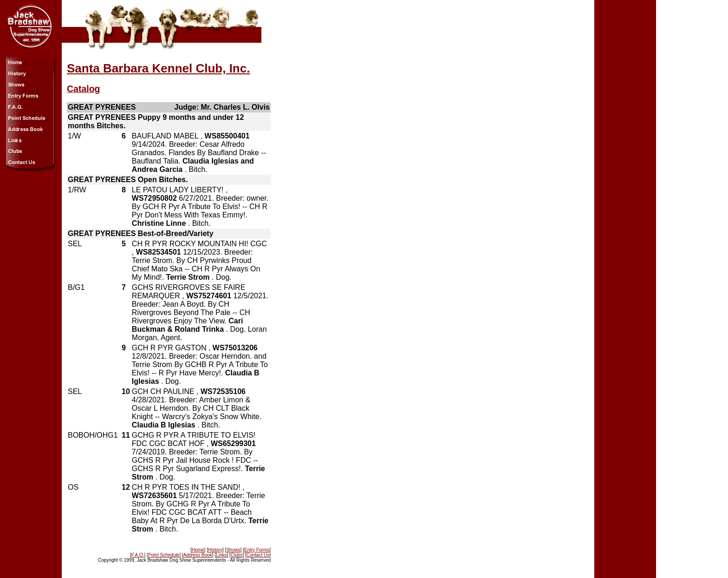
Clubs (237, 555)
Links (221, 555)
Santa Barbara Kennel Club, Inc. (158, 68)
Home (198, 550)
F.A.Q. (138, 555)
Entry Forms (257, 550)
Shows (233, 550)
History (215, 550)
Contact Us (258, 555)
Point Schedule (164, 555)
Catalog (84, 89)
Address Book (198, 555)
